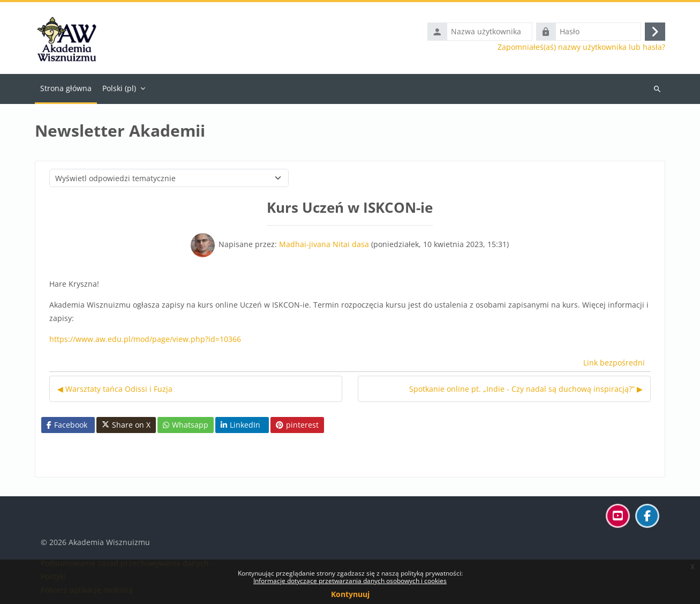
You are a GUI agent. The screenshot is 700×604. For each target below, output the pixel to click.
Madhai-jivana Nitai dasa (324, 244)
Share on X (126, 425)
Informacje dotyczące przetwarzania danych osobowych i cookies (350, 581)
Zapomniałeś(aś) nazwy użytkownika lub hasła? (581, 47)
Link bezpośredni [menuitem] (614, 363)
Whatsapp (186, 425)
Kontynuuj (350, 594)
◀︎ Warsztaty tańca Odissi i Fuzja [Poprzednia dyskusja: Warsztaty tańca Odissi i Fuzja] (115, 389)
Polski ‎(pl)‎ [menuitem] (119, 88)
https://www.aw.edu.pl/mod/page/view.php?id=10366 (145, 339)
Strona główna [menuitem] (66, 88)
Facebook (67, 425)
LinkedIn (240, 425)
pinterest (297, 425)
